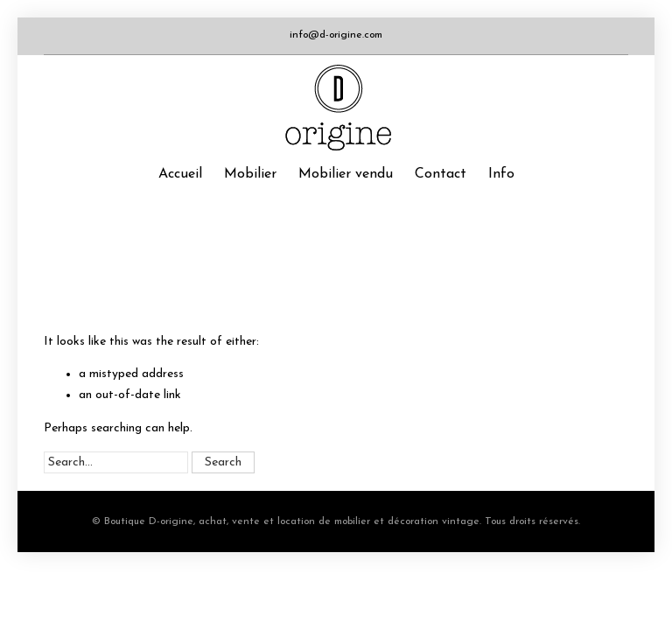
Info (501, 174)
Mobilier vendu (346, 174)
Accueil (180, 174)
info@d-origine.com (336, 35)
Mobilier (250, 174)
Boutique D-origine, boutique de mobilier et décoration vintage (336, 108)
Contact (441, 174)
